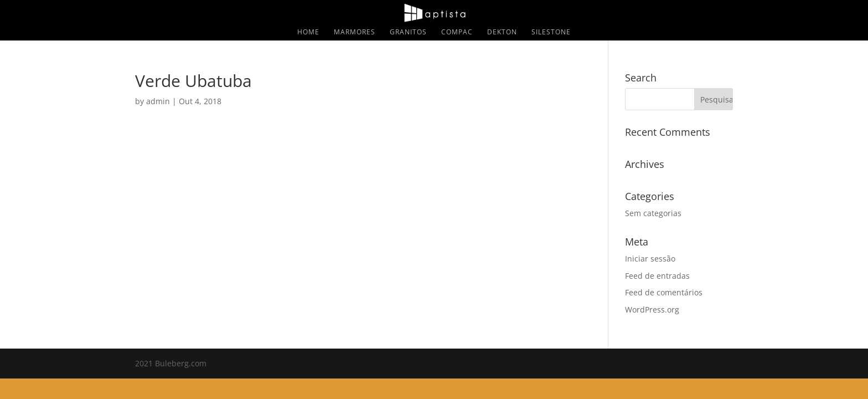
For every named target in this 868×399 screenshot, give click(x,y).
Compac (457, 32)
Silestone (551, 32)
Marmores (355, 32)
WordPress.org (652, 310)
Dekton (502, 32)
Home (308, 32)
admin (158, 101)
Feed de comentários (664, 292)
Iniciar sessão (650, 259)
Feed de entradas (657, 276)
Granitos (408, 32)
